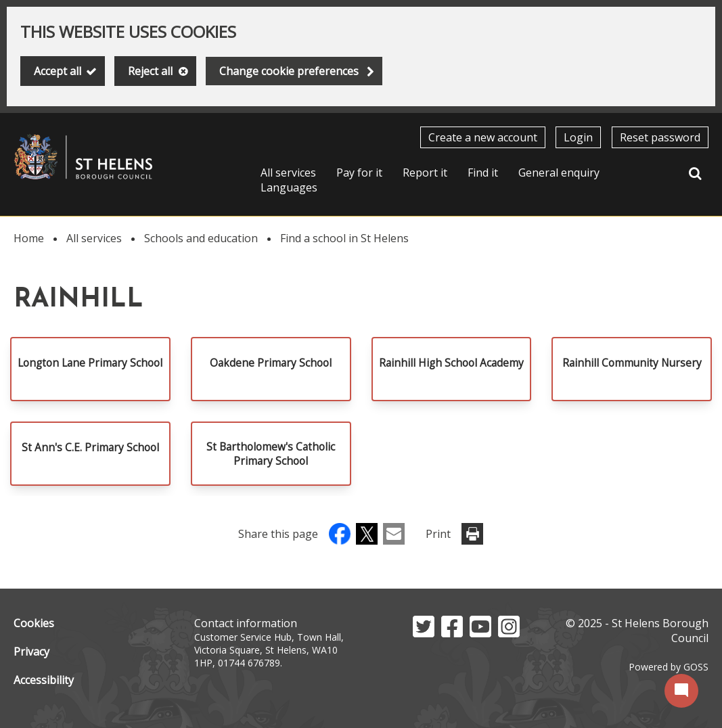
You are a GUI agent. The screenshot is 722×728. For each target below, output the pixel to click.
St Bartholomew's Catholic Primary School (271, 454)
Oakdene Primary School (271, 363)
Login (578, 137)
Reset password (660, 137)
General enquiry (559, 173)
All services (288, 173)
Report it (425, 173)
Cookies (34, 623)
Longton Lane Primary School (90, 363)
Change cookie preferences (289, 71)
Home (29, 238)
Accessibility (44, 680)
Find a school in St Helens (344, 238)
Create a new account (483, 137)
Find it (483, 173)
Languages (289, 187)
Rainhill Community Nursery (632, 363)
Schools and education (201, 238)
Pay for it (359, 173)
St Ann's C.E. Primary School (90, 448)
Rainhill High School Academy (451, 363)
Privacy (31, 652)
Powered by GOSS (669, 667)
